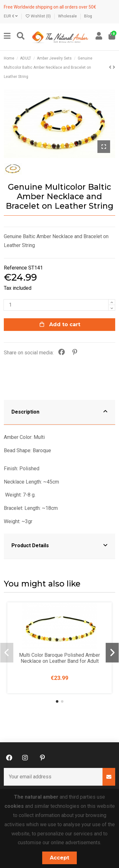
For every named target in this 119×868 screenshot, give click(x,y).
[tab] (60, 413)
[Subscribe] (109, 777)
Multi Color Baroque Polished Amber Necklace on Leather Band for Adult (60, 658)
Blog (88, 16)
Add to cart (60, 324)
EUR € (11, 16)
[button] (57, 701)
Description (60, 411)
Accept (60, 858)
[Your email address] (53, 777)
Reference (15, 268)
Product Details (60, 545)
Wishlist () (38, 16)
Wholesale (68, 16)
